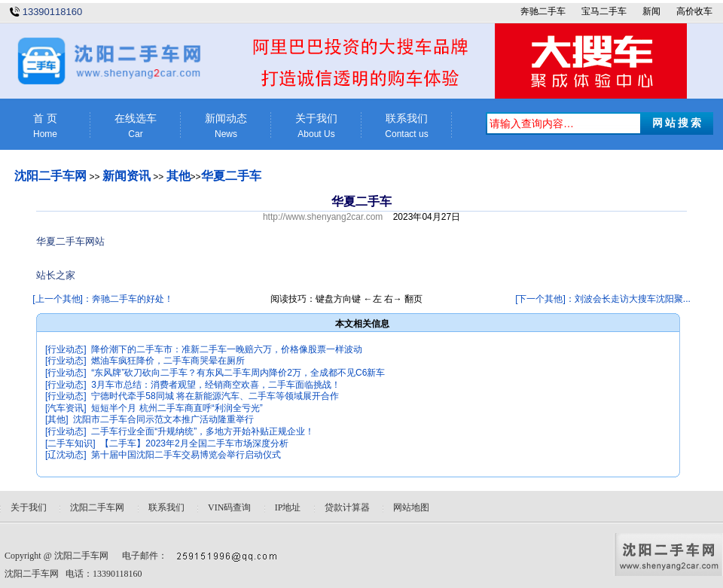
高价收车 (694, 11)
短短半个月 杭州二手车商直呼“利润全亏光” (177, 408)
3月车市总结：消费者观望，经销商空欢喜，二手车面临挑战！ (216, 385)
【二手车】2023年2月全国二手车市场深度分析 (194, 443)
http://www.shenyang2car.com (323, 217)
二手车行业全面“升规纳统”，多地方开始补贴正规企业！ (203, 431)
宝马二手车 (604, 11)
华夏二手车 (231, 176)
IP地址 (288, 507)
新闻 (651, 11)
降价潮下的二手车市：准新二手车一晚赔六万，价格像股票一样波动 (227, 349)
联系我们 (407, 126)
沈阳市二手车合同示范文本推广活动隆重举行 (163, 419)
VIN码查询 (229, 507)
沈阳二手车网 (50, 176)
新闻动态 (226, 126)
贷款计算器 (347, 507)
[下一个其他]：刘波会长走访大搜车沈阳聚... (603, 299)
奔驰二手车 (543, 11)
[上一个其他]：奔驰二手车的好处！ (103, 299)
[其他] (57, 419)
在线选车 (136, 126)
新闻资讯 (127, 176)
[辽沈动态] (66, 455)
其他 (178, 176)
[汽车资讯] (66, 408)
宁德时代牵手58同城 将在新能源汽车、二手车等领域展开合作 (215, 396)
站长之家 (56, 275)
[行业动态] (66, 349)
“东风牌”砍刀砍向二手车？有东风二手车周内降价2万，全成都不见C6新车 (238, 373)
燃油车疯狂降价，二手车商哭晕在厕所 (168, 361)
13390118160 (53, 12)
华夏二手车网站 (70, 241)
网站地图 (411, 507)
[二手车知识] (70, 443)
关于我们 (316, 126)
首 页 (45, 126)
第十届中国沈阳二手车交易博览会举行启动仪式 (186, 455)
